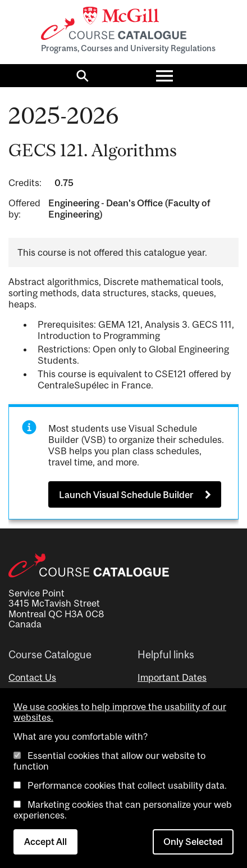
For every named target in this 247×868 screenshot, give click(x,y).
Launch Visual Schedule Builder (126, 495)
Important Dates (172, 677)
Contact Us (32, 677)
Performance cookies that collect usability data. (127, 785)
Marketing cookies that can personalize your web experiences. (123, 810)
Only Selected (193, 842)
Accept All (45, 842)
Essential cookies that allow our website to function (109, 761)
